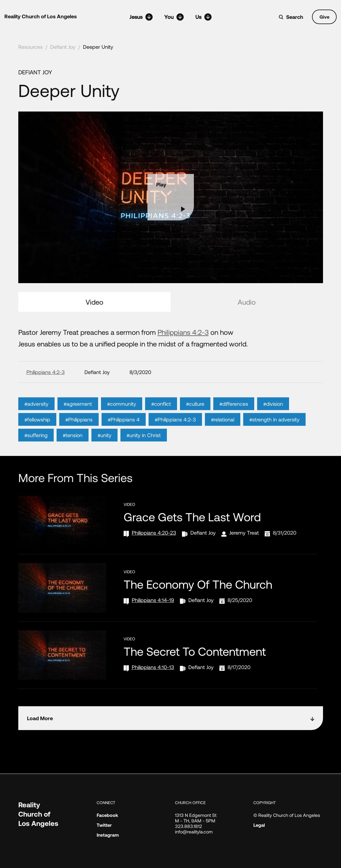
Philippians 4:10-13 (153, 667)
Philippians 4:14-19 (153, 600)
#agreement (78, 414)
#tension (73, 445)
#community (122, 414)
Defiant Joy (63, 47)
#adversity (36, 414)
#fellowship (37, 430)
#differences (234, 414)
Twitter (104, 825)
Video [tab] (94, 302)
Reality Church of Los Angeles (41, 16)
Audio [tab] (247, 302)
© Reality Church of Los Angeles (287, 815)
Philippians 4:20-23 (154, 533)
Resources (30, 47)
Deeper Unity (98, 47)
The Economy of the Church (198, 584)
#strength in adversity (274, 430)
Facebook (107, 815)
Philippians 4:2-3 (183, 332)
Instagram (108, 835)
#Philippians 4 (124, 430)
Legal (259, 825)
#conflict (161, 414)
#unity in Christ (144, 445)
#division (273, 414)
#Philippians (79, 430)
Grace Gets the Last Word (192, 517)
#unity (104, 445)
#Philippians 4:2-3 (175, 430)
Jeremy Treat (244, 533)
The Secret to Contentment (195, 651)
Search (295, 17)
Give (324, 17)
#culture (195, 414)
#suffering (36, 445)
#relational (223, 430)
